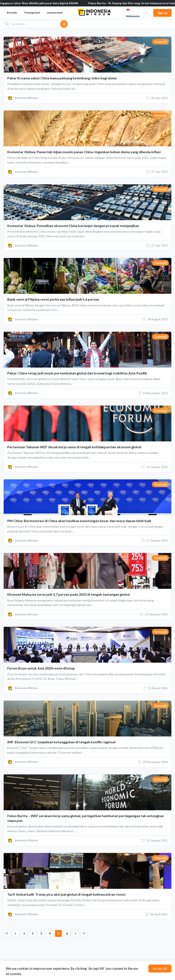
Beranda (12, 13)
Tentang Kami (32, 13)
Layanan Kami (55, 13)
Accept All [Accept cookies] (160, 968)
